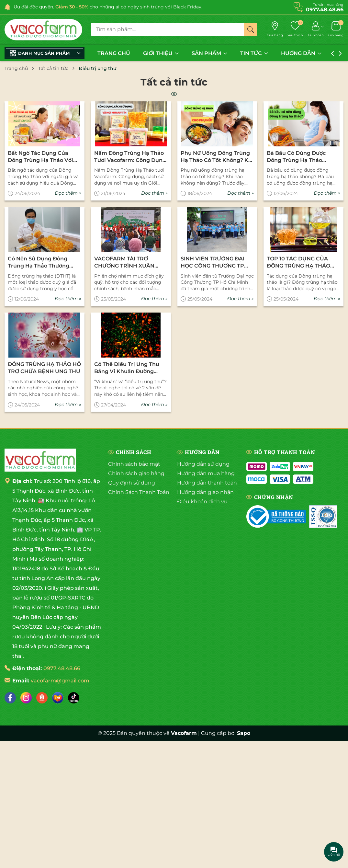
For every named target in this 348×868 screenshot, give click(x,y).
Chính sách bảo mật (134, 464)
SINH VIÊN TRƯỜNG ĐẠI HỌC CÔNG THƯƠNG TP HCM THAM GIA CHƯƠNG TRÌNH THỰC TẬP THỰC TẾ (216, 263)
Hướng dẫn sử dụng (203, 464)
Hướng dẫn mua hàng (206, 473)
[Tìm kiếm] (251, 29)
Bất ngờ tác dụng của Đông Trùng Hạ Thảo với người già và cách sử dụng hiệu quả (40, 157)
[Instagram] (26, 698)
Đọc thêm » (68, 193)
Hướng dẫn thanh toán (207, 483)
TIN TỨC (254, 53)
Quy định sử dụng (132, 483)
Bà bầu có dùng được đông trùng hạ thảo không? (296, 157)
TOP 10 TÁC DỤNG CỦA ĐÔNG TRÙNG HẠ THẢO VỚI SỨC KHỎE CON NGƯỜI (303, 263)
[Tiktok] (74, 698)
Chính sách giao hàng (136, 473)
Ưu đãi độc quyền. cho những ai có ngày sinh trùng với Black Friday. (108, 7)
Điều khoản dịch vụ (202, 502)
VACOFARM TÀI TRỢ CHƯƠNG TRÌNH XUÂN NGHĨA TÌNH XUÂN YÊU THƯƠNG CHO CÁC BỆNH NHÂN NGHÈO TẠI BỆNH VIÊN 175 (128, 263)
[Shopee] (42, 698)
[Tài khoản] (316, 29)
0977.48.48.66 (62, 668)
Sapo (244, 733)
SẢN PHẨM (209, 53)
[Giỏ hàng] (336, 29)
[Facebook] (10, 698)
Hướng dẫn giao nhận (205, 492)
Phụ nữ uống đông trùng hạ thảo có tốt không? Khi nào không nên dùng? (217, 157)
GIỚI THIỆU (161, 53)
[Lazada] (58, 698)
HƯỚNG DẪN (301, 53)
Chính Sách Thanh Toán (139, 492)
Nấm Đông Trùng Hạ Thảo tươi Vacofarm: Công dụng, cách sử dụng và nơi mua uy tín (131, 157)
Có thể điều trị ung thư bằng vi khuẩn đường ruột (127, 368)
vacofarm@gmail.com (60, 681)
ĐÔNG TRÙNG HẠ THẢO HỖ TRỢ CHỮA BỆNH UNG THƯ (44, 368)
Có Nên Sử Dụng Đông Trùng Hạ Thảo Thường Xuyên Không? (39, 263)
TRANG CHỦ (114, 53)
